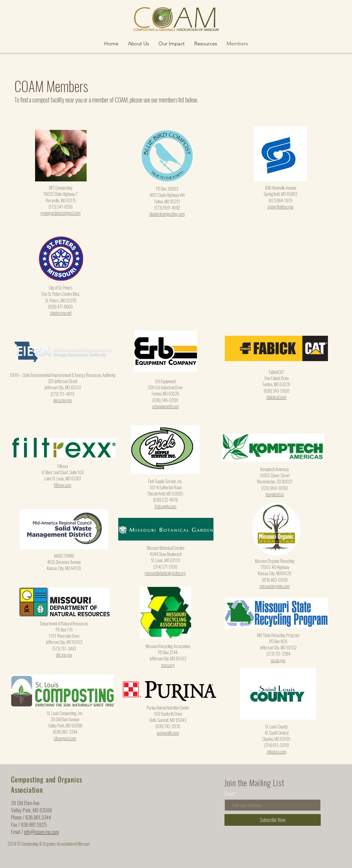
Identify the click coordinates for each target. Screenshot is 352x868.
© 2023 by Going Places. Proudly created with (126, 844)
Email (229, 794)
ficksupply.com (166, 506)
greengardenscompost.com (60, 213)
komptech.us (275, 494)
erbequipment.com (166, 406)
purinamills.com (168, 733)
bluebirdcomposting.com (167, 214)
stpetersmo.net (61, 313)
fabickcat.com (276, 397)
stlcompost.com (65, 738)
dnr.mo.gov (64, 655)
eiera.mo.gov (63, 400)
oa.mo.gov (278, 660)
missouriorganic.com (275, 586)
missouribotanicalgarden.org (165, 573)
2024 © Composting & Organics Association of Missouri (49, 844)
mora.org (168, 665)
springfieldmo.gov (280, 207)
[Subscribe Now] (273, 820)
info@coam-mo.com (41, 832)
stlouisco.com (277, 752)
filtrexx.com (63, 485)
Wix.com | (15, 850)
